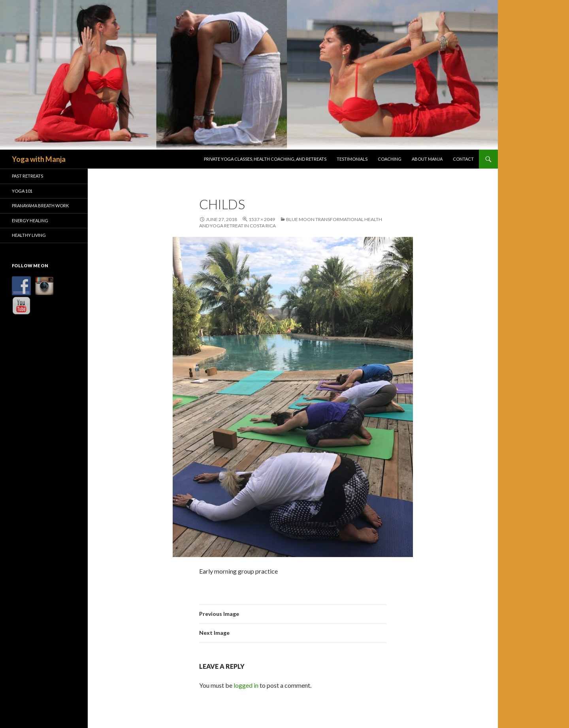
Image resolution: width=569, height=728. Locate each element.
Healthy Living (29, 235)
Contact (463, 159)
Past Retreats (27, 176)
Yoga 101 (22, 191)
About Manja (427, 159)
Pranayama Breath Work (40, 205)
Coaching (390, 159)
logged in (246, 685)
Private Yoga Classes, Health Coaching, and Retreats (265, 159)
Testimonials (352, 159)
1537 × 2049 (262, 219)
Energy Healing (30, 220)
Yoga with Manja (39, 159)
